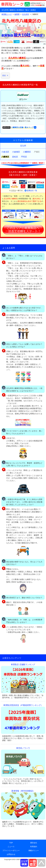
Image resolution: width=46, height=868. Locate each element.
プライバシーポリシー (11, 850)
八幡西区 (27, 152)
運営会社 (34, 843)
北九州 (23, 146)
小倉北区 (5, 152)
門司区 (24, 157)
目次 (4, 75)
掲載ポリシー (34, 850)
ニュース (11, 847)
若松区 (15, 157)
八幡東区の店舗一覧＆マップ (18, 128)
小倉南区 (16, 152)
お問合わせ (11, 854)
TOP (11, 843)
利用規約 (34, 847)
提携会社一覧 (32, 190)
